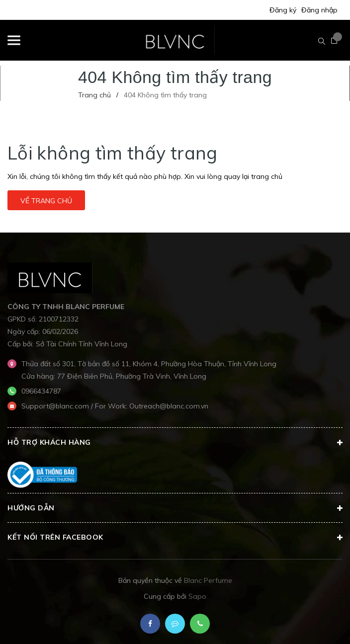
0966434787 (41, 391)
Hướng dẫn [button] (175, 508)
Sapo (197, 596)
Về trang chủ (46, 201)
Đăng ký (283, 10)
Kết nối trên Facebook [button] (175, 538)
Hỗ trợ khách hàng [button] (175, 443)
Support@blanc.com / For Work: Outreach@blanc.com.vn (115, 406)
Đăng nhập (319, 10)
